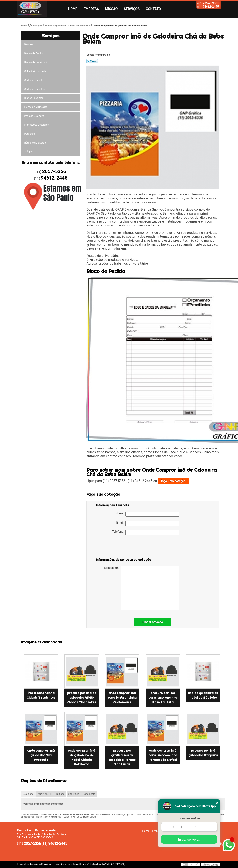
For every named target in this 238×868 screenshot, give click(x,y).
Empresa (91, 9)
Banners (29, 44)
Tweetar (92, 61)
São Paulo (74, 794)
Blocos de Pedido (34, 53)
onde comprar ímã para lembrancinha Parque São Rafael (163, 755)
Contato (153, 9)
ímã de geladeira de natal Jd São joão (203, 695)
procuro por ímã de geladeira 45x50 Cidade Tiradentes (82, 698)
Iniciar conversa (189, 839)
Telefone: (146, 532)
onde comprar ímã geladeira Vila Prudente (41, 755)
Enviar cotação (153, 622)
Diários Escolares (34, 98)
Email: (148, 523)
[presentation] (122, 547)
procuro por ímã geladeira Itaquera (203, 753)
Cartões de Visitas (34, 89)
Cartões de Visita (34, 80)
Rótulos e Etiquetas (35, 143)
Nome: (147, 514)
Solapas (29, 152)
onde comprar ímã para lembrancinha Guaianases (122, 698)
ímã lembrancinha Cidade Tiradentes (41, 695)
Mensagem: (142, 588)
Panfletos (30, 134)
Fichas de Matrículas (36, 107)
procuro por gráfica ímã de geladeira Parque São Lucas (122, 757)
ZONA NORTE (45, 794)
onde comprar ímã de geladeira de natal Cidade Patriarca (82, 757)
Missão (112, 9)
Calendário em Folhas (36, 71)
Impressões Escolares (37, 125)
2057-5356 (210, 3)
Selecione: (29, 794)
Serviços (132, 9)
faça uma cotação (173, 481)
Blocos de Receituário (36, 62)
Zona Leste (89, 794)
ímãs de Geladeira (34, 116)
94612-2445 (211, 7)
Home (73, 9)
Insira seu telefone (189, 818)
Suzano (61, 794)
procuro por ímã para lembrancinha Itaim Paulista (163, 698)
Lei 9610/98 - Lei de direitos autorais (81, 817)
